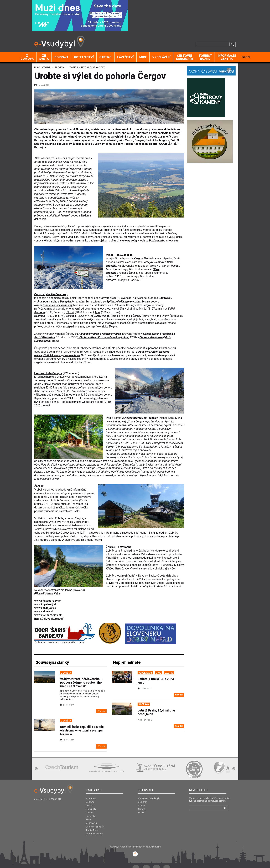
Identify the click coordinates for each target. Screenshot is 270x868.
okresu (148, 269)
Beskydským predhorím (74, 302)
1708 (133, 337)
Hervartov (49, 337)
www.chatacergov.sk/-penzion (140, 418)
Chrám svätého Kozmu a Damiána (100, 337)
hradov (51, 334)
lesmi (66, 319)
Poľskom (119, 305)
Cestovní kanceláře (185, 57)
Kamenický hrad (111, 334)
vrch (121, 258)
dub (42, 323)
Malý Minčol (103, 316)
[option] (62, 768)
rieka (151, 323)
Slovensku (128, 266)
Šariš (132, 273)
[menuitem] (27, 57)
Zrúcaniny (40, 334)
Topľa (158, 323)
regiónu (123, 273)
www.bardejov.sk (45, 608)
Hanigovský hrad (89, 334)
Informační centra (227, 57)
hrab (154, 319)
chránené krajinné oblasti (96, 348)
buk (141, 319)
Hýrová (70, 312)
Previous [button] (36, 769)
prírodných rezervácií (76, 352)
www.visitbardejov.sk (48, 615)
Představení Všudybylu (149, 798)
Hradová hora (72, 355)
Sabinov (159, 262)
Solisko (70, 316)
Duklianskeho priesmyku (164, 241)
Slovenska (125, 298)
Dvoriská (40, 316)
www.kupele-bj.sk (46, 604)
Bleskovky (142, 802)
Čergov (138, 258)
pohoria (129, 258)
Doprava (61, 57)
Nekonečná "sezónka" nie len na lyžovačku (59, 590)
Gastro (105, 57)
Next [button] (234, 769)
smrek (93, 323)
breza (50, 323)
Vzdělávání (161, 57)
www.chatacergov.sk (48, 601)
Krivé (47, 341)
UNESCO (72, 337)
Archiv (141, 813)
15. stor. (61, 337)
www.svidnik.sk (44, 611)
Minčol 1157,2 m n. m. (120, 255)
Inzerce (141, 806)
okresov (137, 262)
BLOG (246, 57)
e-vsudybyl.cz (41, 799)
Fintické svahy (52, 355)
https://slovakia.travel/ (49, 619)
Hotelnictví (84, 57)
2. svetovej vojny (127, 241)
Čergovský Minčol (147, 352)
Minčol (175, 266)
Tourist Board (205, 57)
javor (147, 319)
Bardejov (148, 262)
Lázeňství (125, 57)
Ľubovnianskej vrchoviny (58, 305)
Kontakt (141, 809)
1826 (55, 341)
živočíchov (85, 362)
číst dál (101, 711)
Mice (143, 57)
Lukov (125, 337)
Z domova (27, 57)
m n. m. (126, 276)
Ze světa (44, 57)
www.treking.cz (116, 422)
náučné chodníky (78, 359)
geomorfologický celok (63, 298)
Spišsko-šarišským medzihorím (126, 302)
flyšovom (43, 309)
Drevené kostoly (132, 334)
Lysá (98, 312)
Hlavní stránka (42, 67)
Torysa (113, 327)
